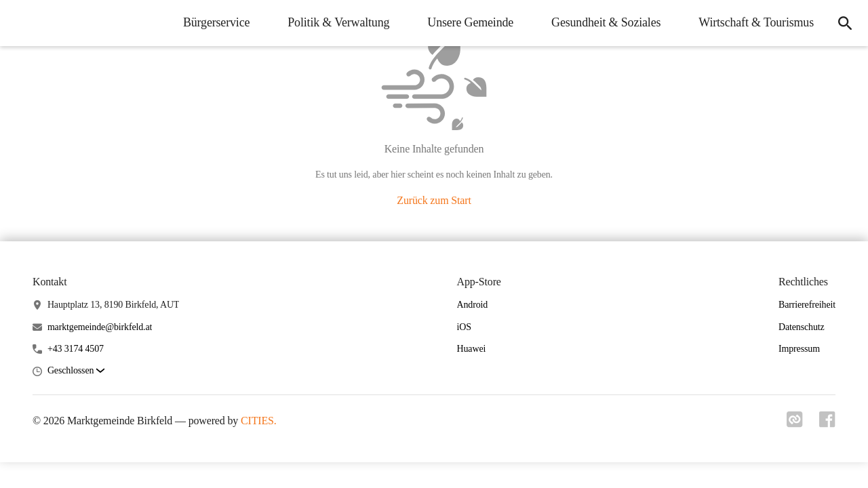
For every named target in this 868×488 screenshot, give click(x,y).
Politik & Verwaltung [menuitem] (338, 22)
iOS (464, 327)
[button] (76, 371)
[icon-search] (845, 23)
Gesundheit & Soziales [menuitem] (606, 22)
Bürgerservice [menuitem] (216, 22)
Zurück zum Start (434, 200)
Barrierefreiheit (807, 305)
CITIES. (259, 421)
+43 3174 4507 (76, 349)
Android (473, 305)
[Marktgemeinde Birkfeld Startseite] (20, 23)
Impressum (799, 349)
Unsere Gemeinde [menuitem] (470, 22)
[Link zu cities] (795, 424)
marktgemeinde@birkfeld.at (100, 327)
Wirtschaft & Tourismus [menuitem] (756, 22)
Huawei (472, 349)
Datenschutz (802, 327)
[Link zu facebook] (827, 424)
